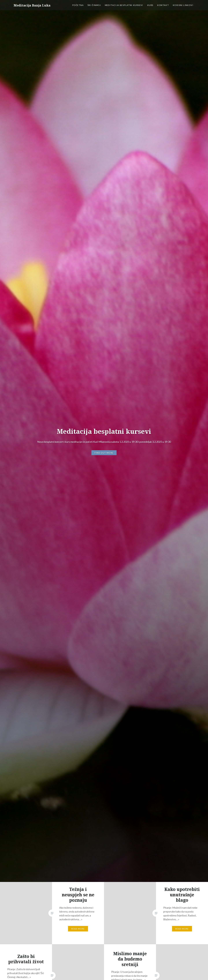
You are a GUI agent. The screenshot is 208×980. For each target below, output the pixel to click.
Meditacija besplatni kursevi (124, 5)
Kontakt (163, 5)
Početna (78, 5)
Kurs (150, 5)
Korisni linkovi (183, 5)
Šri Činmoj (94, 5)
